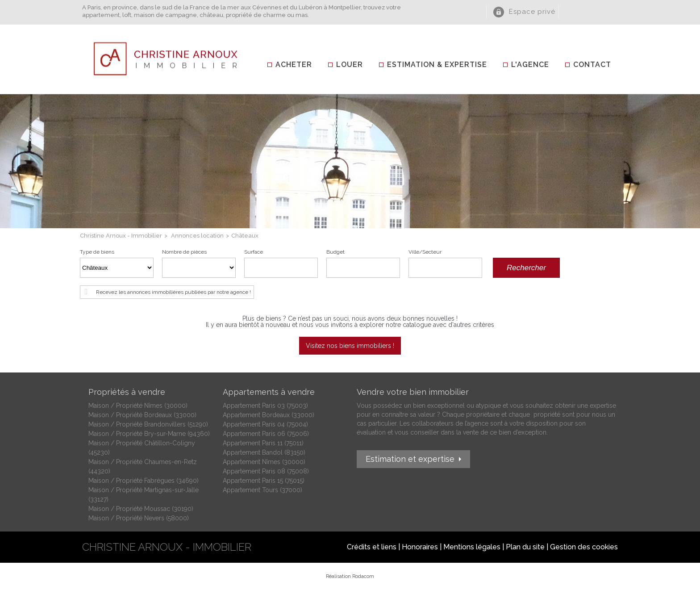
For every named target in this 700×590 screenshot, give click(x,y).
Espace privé (532, 12)
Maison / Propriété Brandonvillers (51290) (148, 424)
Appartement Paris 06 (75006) (266, 434)
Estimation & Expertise (437, 65)
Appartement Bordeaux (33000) (269, 415)
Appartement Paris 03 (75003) (265, 406)
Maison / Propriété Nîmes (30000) (138, 406)
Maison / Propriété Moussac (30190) (141, 509)
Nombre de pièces (184, 252)
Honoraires (420, 547)
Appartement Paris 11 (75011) (263, 443)
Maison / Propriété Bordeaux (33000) (142, 415)
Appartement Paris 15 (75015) (264, 481)
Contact (592, 65)
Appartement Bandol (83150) (264, 452)
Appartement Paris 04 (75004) (265, 424)
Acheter (294, 65)
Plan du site (525, 547)
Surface (254, 252)
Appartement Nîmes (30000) (264, 462)
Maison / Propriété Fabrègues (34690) (144, 481)
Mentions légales (472, 547)
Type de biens (97, 252)
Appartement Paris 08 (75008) (266, 471)
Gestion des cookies (584, 547)
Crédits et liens (372, 547)
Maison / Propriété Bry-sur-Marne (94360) (149, 434)
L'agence (530, 65)
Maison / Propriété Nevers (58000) (139, 518)
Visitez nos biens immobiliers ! (350, 346)
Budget (335, 252)
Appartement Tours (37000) (262, 490)
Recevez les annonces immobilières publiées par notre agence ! (173, 292)
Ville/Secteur (425, 252)
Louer (350, 65)
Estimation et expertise (410, 459)
